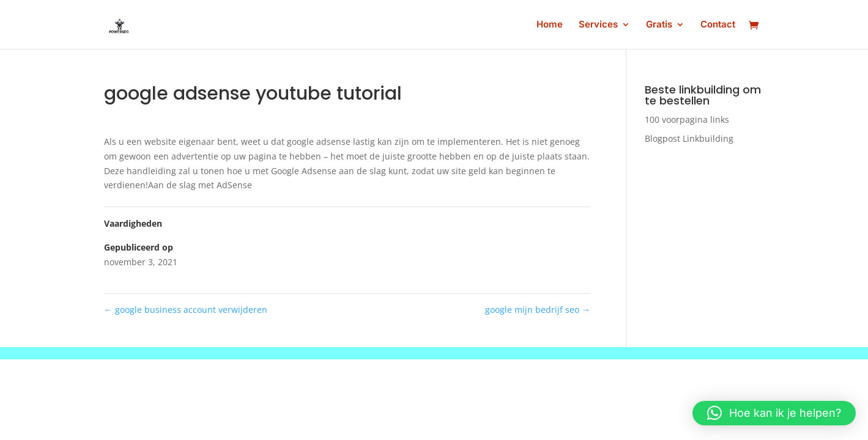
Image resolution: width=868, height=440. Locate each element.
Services (598, 25)
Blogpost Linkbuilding (689, 138)
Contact (718, 25)
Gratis (659, 25)
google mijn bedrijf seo (538, 310)
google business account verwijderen (186, 310)
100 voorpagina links (687, 119)
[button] (774, 413)
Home (550, 25)
